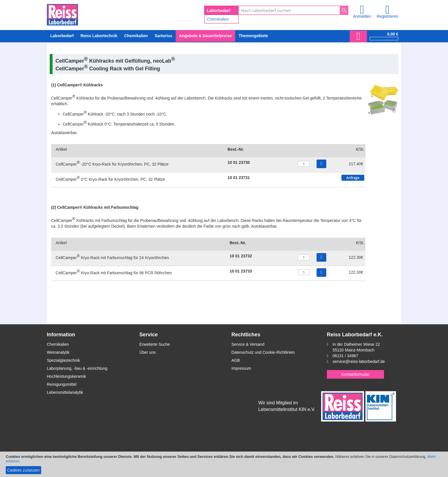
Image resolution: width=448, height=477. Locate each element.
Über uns (148, 352)
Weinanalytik (58, 352)
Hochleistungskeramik (66, 376)
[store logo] (62, 14)
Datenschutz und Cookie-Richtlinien (263, 352)
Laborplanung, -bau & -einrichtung (77, 368)
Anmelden (362, 16)
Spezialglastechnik (63, 360)
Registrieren (388, 16)
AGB (236, 360)
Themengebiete (253, 36)
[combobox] (293, 10)
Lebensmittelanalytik (65, 392)
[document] (224, 464)
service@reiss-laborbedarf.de (359, 361)
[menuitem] (136, 36)
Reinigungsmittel (62, 384)
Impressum (241, 368)
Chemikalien (218, 19)
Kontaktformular (356, 374)
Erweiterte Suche (155, 344)
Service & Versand (248, 344)
